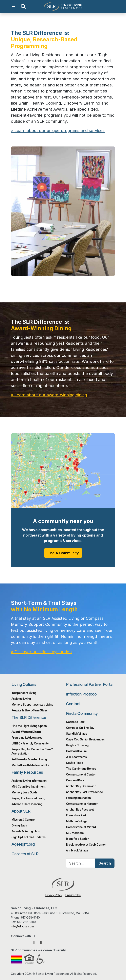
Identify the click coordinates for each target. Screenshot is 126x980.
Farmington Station (78, 798)
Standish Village (77, 733)
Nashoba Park (75, 722)
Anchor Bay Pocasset (80, 809)
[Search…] (81, 863)
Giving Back (19, 825)
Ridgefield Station (78, 839)
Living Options (24, 684)
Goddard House (76, 751)
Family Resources (27, 772)
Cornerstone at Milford (81, 827)
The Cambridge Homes (81, 769)
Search (105, 863)
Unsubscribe (73, 895)
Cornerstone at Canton (81, 774)
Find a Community (82, 713)
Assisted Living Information (29, 781)
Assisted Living (21, 699)
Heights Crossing (77, 745)
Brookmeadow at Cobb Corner (86, 845)
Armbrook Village (77, 850)
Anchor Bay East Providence (84, 792)
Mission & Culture (23, 820)
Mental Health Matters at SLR (30, 765)
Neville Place (75, 763)
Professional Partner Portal (90, 684)
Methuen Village (77, 821)
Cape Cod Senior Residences (85, 739)
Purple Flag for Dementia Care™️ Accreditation (32, 751)
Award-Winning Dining (26, 732)
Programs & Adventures (27, 738)
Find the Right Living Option (29, 726)
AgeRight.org (23, 844)
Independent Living (24, 693)
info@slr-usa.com (22, 926)
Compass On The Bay (80, 728)
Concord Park (75, 780)
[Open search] (23, 6)
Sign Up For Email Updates (29, 837)
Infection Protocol (82, 694)
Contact (73, 704)
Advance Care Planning (27, 804)
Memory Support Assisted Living (32, 704)
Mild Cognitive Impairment (28, 786)
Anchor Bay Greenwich (81, 786)
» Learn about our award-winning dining (49, 395)
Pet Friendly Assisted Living (29, 759)
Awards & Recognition (26, 831)
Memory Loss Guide (24, 792)
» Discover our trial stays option (41, 652)
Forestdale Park (76, 815)
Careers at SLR (25, 854)
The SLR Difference (29, 717)
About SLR (21, 811)
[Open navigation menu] (15, 6)
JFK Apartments (76, 757)
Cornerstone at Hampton (82, 804)
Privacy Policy (54, 895)
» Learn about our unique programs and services (58, 131)
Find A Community (63, 553)
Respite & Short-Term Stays (29, 710)
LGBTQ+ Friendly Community (30, 743)
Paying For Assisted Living (28, 798)
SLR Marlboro (75, 833)
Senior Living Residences (63, 6)
